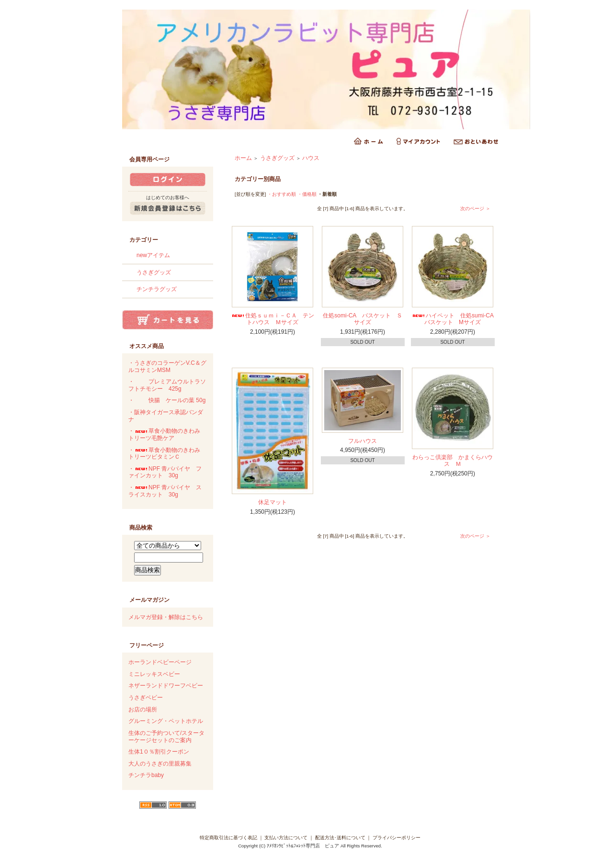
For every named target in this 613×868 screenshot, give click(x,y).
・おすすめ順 (282, 194)
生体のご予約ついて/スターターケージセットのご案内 (166, 737)
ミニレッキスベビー (154, 674)
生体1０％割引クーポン (159, 752)
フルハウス (363, 441)
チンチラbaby (146, 775)
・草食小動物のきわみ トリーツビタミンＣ (167, 454)
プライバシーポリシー (397, 838)
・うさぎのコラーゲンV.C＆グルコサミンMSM (167, 366)
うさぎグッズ (154, 272)
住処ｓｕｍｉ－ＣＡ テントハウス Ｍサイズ (272, 319)
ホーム (243, 158)
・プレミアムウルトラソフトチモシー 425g (167, 385)
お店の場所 (143, 710)
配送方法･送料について (340, 838)
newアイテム (153, 255)
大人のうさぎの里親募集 (160, 764)
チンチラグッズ (157, 289)
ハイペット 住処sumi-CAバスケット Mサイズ (453, 319)
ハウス (311, 158)
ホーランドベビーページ (160, 662)
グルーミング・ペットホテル (166, 721)
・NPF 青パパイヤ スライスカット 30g (165, 491)
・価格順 (307, 194)
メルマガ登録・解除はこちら (166, 617)
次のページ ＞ (475, 209)
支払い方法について (286, 838)
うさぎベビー (146, 698)
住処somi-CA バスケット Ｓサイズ (362, 319)
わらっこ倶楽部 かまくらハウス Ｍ (453, 461)
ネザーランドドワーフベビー (166, 686)
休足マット (272, 502)
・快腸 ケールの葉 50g (167, 400)
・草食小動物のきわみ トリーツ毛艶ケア (167, 434)
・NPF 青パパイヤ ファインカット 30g (165, 472)
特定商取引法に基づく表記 (228, 838)
